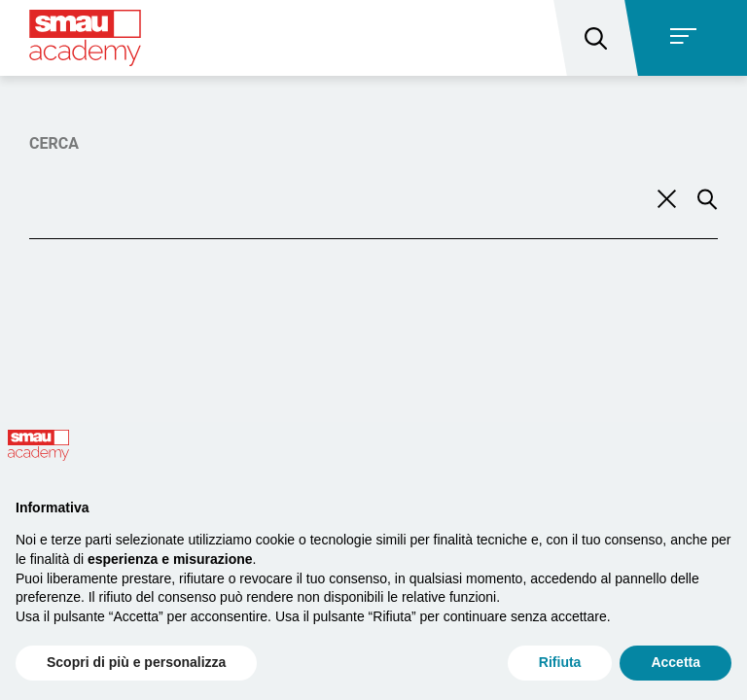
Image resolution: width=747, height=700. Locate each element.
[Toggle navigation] (689, 38)
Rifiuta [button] (560, 662)
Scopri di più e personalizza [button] (136, 662)
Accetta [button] (676, 662)
